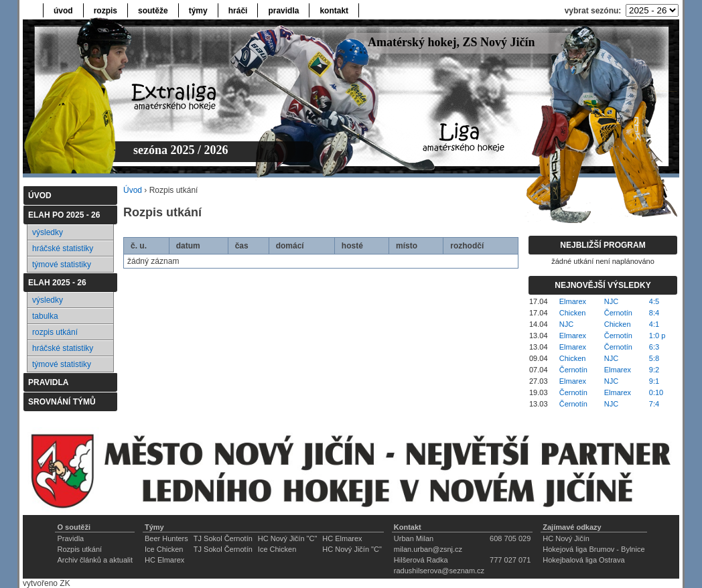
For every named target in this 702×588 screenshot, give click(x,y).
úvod (63, 11)
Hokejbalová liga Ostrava (583, 560)
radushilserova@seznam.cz (439, 571)
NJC (611, 301)
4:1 (654, 324)
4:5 (654, 301)
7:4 (654, 404)
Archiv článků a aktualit (95, 560)
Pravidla (70, 538)
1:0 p (657, 336)
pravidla (283, 11)
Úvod (133, 190)
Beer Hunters (166, 538)
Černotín (618, 313)
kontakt (334, 11)
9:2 (654, 370)
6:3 (654, 347)
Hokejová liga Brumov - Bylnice (593, 549)
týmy (198, 11)
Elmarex (573, 301)
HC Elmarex (342, 538)
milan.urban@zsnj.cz (428, 549)
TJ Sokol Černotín (223, 538)
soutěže (153, 11)
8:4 (654, 313)
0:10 (656, 392)
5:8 (654, 358)
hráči (238, 11)
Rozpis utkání (79, 549)
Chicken (573, 313)
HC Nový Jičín (566, 538)
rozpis (106, 11)
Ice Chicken (164, 549)
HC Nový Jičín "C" (288, 538)
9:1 (654, 381)
